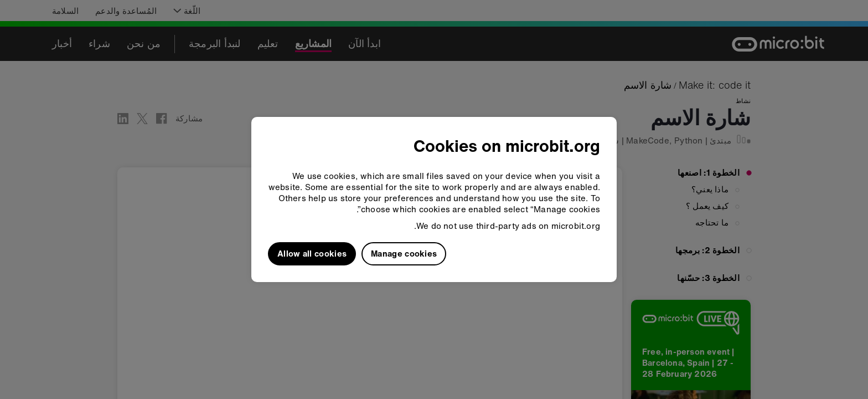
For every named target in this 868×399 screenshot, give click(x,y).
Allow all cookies (312, 253)
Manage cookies (404, 253)
